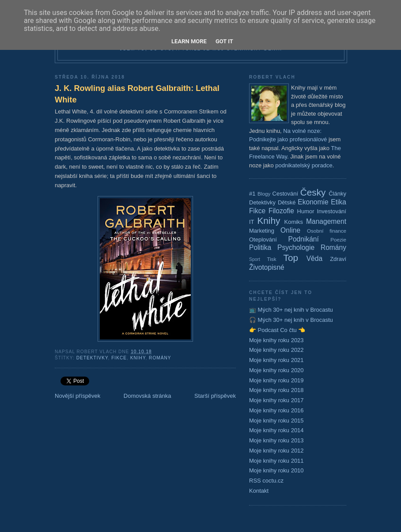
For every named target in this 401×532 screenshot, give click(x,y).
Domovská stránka (148, 396)
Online (290, 230)
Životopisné (267, 267)
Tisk (272, 259)
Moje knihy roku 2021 (276, 360)
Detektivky (92, 358)
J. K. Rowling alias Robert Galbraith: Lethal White (137, 94)
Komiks (293, 222)
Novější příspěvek (78, 396)
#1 (252, 194)
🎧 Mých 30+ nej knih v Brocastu (291, 320)
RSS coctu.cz (266, 481)
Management (326, 221)
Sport (255, 259)
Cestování (286, 194)
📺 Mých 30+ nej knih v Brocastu (291, 310)
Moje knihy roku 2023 (276, 340)
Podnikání (304, 239)
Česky (313, 192)
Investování (331, 211)
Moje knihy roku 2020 (276, 370)
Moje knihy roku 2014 (276, 430)
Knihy (138, 358)
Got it (224, 41)
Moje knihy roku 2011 (276, 461)
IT (252, 222)
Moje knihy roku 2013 (276, 440)
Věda (314, 258)
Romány (160, 358)
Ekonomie (313, 202)
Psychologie (296, 247)
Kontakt (259, 491)
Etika (339, 202)
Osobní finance (327, 231)
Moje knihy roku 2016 (276, 410)
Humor (306, 211)
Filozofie (281, 211)
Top (291, 258)
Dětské (287, 202)
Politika (260, 247)
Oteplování (263, 240)
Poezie (338, 240)
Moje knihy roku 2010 (276, 470)
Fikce (119, 358)
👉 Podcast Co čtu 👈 (277, 330)
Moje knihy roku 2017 (276, 400)
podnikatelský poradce (304, 165)
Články (337, 194)
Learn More (189, 41)
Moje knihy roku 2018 (276, 390)
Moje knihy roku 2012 (276, 451)
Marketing (262, 231)
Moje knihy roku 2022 (276, 350)
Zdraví (338, 259)
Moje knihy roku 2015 (276, 421)
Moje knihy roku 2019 (276, 380)
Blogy (264, 194)
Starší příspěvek (215, 396)
